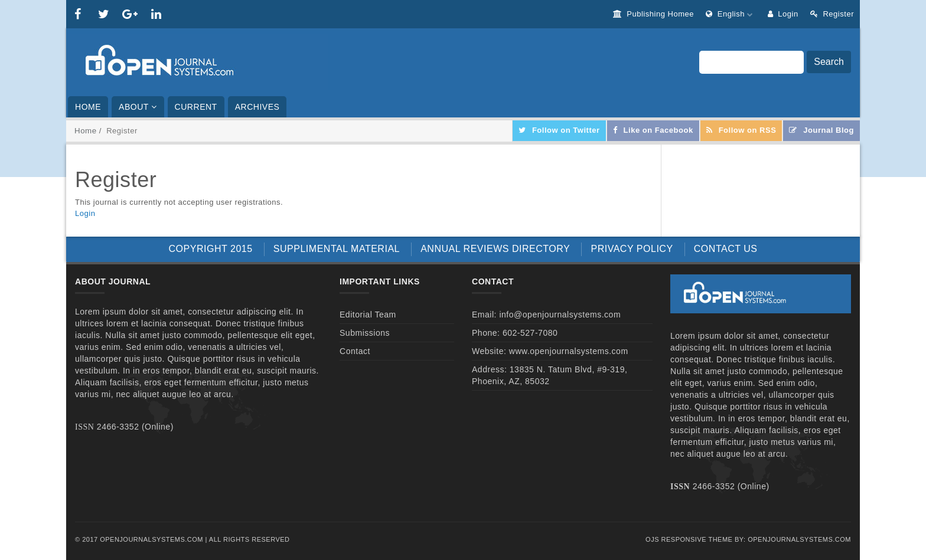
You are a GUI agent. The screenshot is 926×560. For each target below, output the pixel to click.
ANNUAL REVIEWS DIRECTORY (495, 249)
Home (88, 107)
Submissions (365, 333)
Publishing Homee (654, 14)
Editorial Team (368, 315)
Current (196, 107)
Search (829, 62)
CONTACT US (726, 249)
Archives (257, 107)
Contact (355, 351)
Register (832, 14)
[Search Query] (751, 62)
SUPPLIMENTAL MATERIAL (337, 249)
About (138, 107)
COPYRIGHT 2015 (211, 249)
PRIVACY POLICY (632, 249)
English (731, 14)
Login (783, 14)
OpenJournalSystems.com (799, 539)
